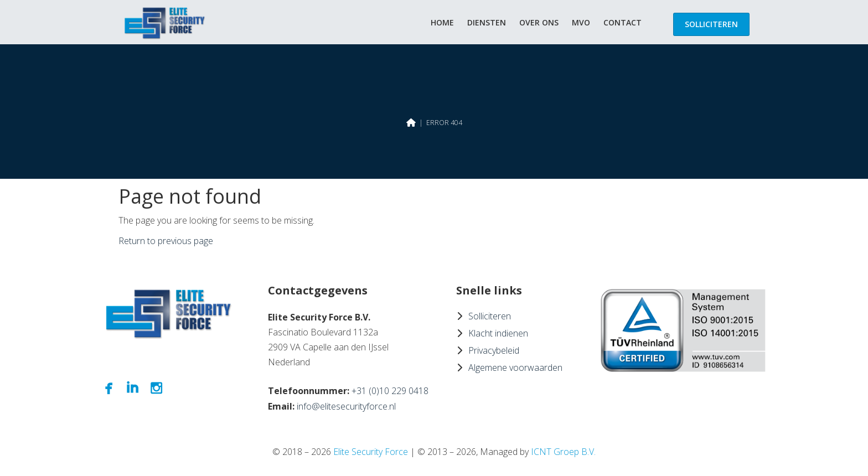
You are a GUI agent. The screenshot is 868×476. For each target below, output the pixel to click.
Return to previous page (166, 241)
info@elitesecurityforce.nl (346, 406)
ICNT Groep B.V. (563, 452)
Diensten (487, 22)
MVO (581, 22)
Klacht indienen (498, 333)
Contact (622, 22)
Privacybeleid (494, 350)
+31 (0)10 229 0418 (390, 391)
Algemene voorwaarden (515, 368)
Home (442, 22)
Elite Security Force (371, 452)
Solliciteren (711, 24)
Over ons (539, 22)
